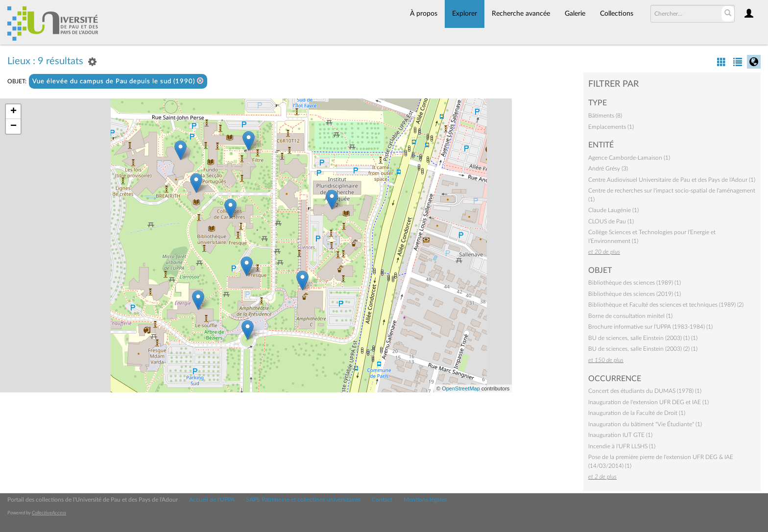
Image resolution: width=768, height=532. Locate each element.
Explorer (465, 14)
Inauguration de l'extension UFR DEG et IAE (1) (648, 402)
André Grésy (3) (608, 169)
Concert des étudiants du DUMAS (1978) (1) (645, 391)
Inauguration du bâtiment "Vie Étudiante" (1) (645, 424)
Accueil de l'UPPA (212, 500)
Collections (617, 14)
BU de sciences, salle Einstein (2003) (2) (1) (643, 349)
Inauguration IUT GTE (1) (620, 435)
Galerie (575, 14)
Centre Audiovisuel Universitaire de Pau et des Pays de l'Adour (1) (672, 180)
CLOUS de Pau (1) (611, 221)
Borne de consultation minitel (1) (630, 316)
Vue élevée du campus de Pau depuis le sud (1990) (118, 81)
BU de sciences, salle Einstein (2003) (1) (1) (643, 338)
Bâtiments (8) (605, 116)
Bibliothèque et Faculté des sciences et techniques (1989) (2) (666, 305)
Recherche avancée (521, 14)
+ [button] (13, 112)
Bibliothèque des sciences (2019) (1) (635, 294)
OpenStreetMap (461, 388)
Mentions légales (425, 500)
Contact (382, 500)
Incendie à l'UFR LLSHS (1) (622, 446)
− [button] (13, 126)
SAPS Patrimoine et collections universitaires (303, 500)
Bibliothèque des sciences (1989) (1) (635, 283)
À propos (424, 14)
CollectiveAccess (49, 513)
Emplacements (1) (611, 127)
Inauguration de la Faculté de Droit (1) (637, 413)
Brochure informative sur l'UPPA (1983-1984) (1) (650, 327)
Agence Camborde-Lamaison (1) (629, 158)
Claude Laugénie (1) (613, 210)
